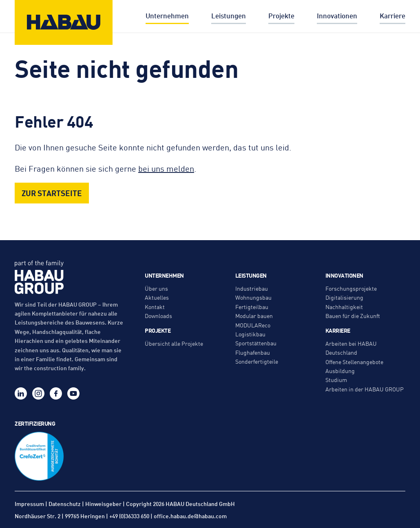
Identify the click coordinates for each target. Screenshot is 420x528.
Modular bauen (254, 316)
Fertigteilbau (252, 307)
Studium (336, 380)
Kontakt (155, 307)
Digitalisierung (344, 297)
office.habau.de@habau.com (190, 516)
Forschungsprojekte (351, 288)
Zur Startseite (52, 193)
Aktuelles (157, 297)
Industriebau (252, 288)
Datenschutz (65, 504)
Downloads (158, 316)
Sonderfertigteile (257, 361)
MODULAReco (253, 325)
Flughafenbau (253, 352)
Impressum (29, 504)
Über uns (156, 288)
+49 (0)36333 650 (129, 516)
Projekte (281, 15)
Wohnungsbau (253, 297)
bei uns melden (166, 168)
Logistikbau (250, 334)
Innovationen (337, 15)
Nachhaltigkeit (344, 307)
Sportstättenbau (256, 343)
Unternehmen (167, 15)
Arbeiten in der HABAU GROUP (365, 389)
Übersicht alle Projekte (174, 343)
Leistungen (229, 15)
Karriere (392, 15)
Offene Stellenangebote (354, 362)
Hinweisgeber (103, 504)
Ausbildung (340, 371)
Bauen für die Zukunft (353, 316)
